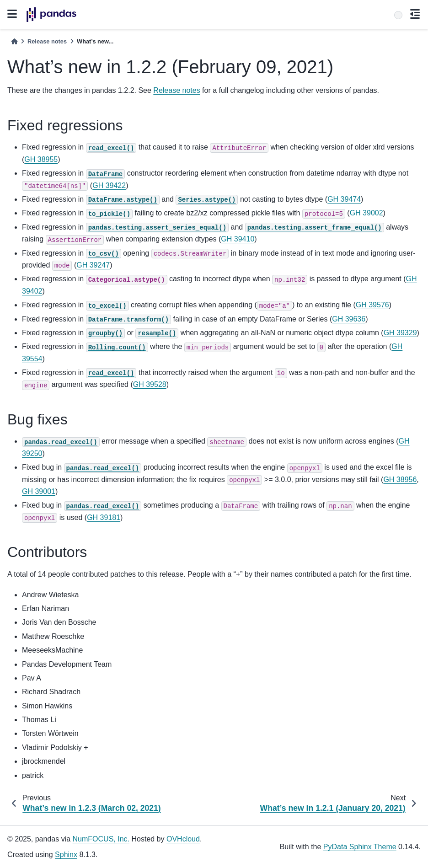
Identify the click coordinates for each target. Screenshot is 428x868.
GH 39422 (109, 185)
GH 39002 (366, 213)
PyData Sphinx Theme (360, 847)
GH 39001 (39, 491)
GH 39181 (104, 517)
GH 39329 (400, 333)
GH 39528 (150, 384)
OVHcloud (183, 839)
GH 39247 (93, 265)
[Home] (14, 41)
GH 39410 (238, 239)
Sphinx (66, 855)
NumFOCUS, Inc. (101, 839)
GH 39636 (349, 319)
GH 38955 (41, 159)
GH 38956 (400, 480)
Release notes (47, 41)
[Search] (398, 15)
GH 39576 (372, 305)
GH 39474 (344, 199)
